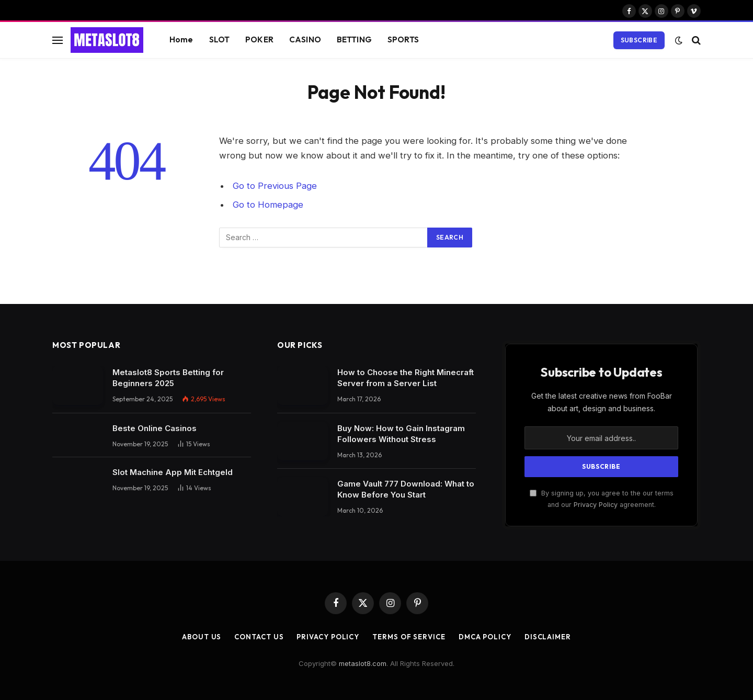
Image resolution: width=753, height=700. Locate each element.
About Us (202, 637)
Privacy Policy (596, 505)
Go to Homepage (268, 205)
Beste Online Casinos (155, 428)
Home (181, 39)
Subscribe (639, 40)
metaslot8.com (363, 663)
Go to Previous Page (275, 186)
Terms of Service (409, 637)
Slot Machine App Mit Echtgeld (173, 472)
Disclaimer (548, 637)
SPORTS (403, 39)
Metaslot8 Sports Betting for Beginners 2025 (168, 378)
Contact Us (259, 637)
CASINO (305, 39)
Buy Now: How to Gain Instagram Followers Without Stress (401, 434)
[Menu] (58, 40)
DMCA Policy (485, 637)
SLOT (220, 39)
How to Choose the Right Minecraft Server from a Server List (406, 378)
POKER (259, 39)
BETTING (354, 39)
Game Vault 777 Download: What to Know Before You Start (406, 489)
